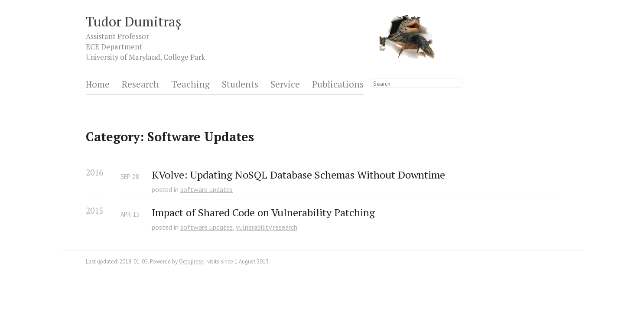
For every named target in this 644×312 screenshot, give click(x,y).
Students (240, 85)
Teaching (190, 85)
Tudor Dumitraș (134, 21)
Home (98, 85)
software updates (207, 189)
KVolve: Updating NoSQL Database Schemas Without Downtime (298, 175)
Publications (338, 85)
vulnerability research (267, 227)
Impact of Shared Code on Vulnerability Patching (263, 213)
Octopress (191, 262)
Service (285, 85)
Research (140, 85)
